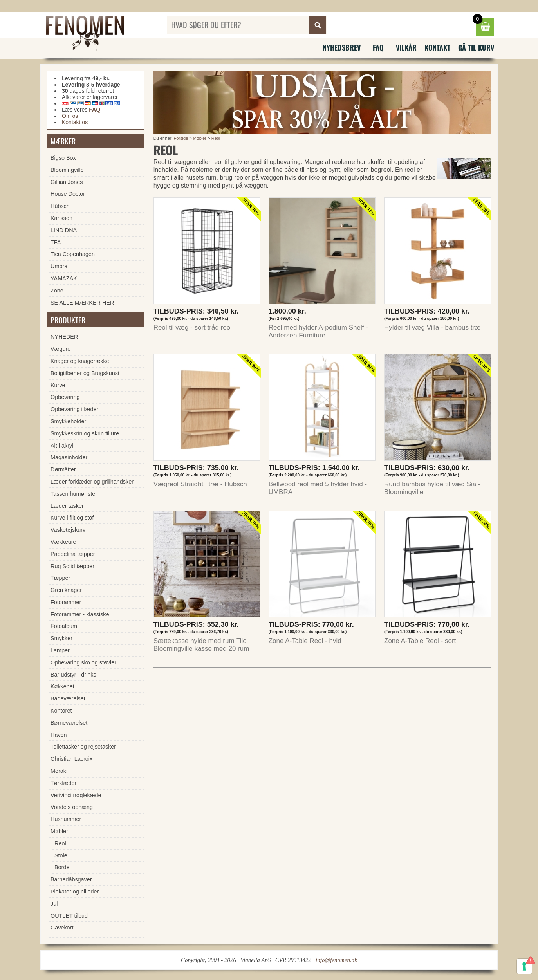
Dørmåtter (63, 469)
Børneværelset (69, 723)
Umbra (59, 266)
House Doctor (68, 194)
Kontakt (437, 47)
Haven (59, 735)
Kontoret (61, 711)
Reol (216, 138)
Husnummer (66, 819)
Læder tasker (67, 506)
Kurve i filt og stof (72, 518)
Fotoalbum (64, 626)
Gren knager (66, 590)
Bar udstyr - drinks (73, 675)
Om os (70, 116)
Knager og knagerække (80, 361)
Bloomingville (67, 170)
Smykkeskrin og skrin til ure (85, 433)
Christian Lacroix (71, 759)
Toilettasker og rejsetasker (83, 747)
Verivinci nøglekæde (76, 795)
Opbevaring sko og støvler (83, 662)
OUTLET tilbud (69, 916)
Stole (61, 855)
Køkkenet (62, 686)
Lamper (60, 650)
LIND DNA (64, 230)
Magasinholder (69, 457)
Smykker (61, 638)
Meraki (59, 771)
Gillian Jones (67, 182)
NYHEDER (64, 337)
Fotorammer (66, 602)
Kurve (58, 385)
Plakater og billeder (75, 892)
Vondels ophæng (72, 807)
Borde (62, 867)
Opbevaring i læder (74, 409)
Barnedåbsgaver (71, 879)
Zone (57, 291)
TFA (56, 242)
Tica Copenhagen (73, 254)
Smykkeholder (68, 421)
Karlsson (61, 218)
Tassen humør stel (74, 494)
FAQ (378, 47)
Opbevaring (65, 397)
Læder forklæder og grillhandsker (92, 482)
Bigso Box (63, 158)
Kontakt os (75, 122)
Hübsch (60, 206)
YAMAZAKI (65, 278)
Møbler (200, 138)
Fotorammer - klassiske (80, 614)
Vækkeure (63, 542)
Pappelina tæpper (73, 554)
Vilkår (406, 47)
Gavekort (62, 928)
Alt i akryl (62, 446)
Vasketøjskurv (68, 530)
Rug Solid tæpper (72, 566)
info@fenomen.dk (336, 960)
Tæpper (60, 578)
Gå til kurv (476, 47)
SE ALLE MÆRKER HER (82, 303)
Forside (181, 138)
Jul (54, 904)
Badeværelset (68, 698)
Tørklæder (63, 783)
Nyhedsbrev (342, 47)
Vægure (60, 349)
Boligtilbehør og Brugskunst (85, 373)
